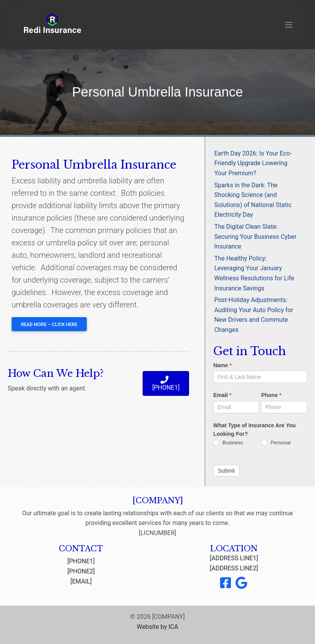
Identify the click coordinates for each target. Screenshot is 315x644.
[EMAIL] (81, 581)
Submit (226, 471)
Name (222, 365)
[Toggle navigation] (289, 25)
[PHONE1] (81, 561)
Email (222, 395)
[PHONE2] (81, 571)
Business (228, 443)
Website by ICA (157, 627)
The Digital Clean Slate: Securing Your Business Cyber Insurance (255, 237)
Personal (276, 443)
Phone (271, 395)
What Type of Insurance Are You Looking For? (254, 430)
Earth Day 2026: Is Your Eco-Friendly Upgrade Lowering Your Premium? (253, 163)
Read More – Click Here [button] (49, 325)
